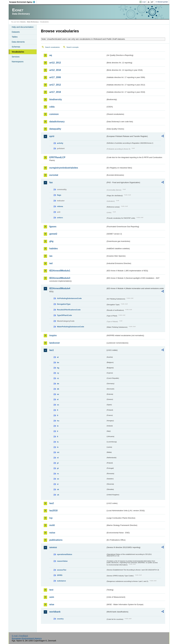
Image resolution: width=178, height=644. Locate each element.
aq (51, 55)
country (60, 619)
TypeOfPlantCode (64, 315)
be (58, 362)
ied (51, 263)
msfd (52, 525)
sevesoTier (62, 570)
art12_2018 (55, 70)
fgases (53, 227)
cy (58, 373)
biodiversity (56, 99)
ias (51, 256)
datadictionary (57, 122)
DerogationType (64, 304)
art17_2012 (55, 85)
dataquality (55, 129)
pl (58, 463)
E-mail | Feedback (20, 636)
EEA (23, 2)
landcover (55, 343)
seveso (53, 547)
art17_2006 (55, 77)
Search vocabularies (52, 47)
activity (60, 143)
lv (58, 447)
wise (52, 604)
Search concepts (73, 47)
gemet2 (53, 234)
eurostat (54, 175)
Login (144, 2)
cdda (52, 107)
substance (61, 581)
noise (52, 533)
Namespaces (18, 62)
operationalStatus (65, 554)
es (58, 405)
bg (58, 368)
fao (51, 182)
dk (58, 389)
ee (58, 394)
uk (58, 495)
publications (56, 540)
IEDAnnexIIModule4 (60, 288)
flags (59, 195)
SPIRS (60, 575)
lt (58, 436)
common (54, 114)
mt (58, 452)
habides (54, 249)
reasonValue (62, 561)
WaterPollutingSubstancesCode (71, 327)
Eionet (23, 22)
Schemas (16, 47)
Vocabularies (18, 52)
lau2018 (53, 511)
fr (58, 415)
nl (58, 458)
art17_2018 (55, 92)
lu (58, 442)
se (58, 479)
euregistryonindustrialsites (64, 168)
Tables (15, 37)
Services (16, 57)
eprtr (52, 136)
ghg (51, 241)
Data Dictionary (32, 22)
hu (58, 421)
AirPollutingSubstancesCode (69, 298)
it (58, 431)
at (58, 357)
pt (58, 468)
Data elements (18, 42)
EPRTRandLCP (57, 157)
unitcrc (60, 218)
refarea (60, 206)
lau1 (52, 350)
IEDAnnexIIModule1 (60, 271)
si (58, 484)
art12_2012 (55, 63)
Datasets (16, 32)
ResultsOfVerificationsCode (69, 310)
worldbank (55, 612)
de (58, 384)
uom (52, 597)
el (58, 399)
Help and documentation (23, 27)
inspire (53, 335)
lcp (51, 518)
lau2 (52, 503)
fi (58, 410)
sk (58, 489)
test (51, 590)
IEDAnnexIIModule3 (60, 278)
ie (58, 426)
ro (58, 474)
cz (58, 378)
